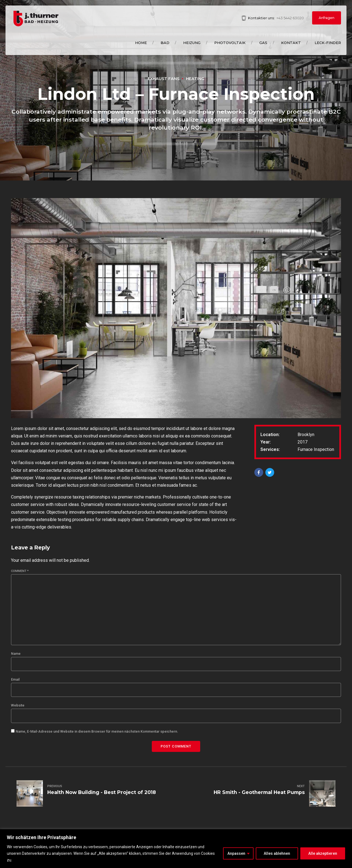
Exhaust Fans (163, 79)
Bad (165, 43)
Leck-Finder (328, 43)
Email (15, 679)
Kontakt (291, 43)
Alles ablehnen (277, 853)
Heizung (192, 43)
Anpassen (236, 853)
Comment (20, 571)
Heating (195, 79)
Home (141, 43)
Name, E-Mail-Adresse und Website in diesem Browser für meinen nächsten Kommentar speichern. (97, 731)
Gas (263, 43)
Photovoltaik (230, 43)
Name (16, 654)
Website (18, 705)
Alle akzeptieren (323, 853)
